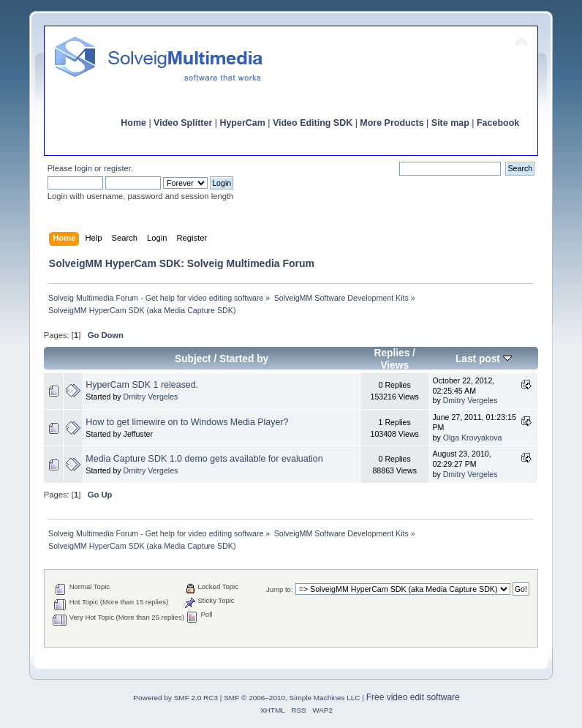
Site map (450, 123)
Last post (484, 359)
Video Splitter (183, 123)
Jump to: (280, 589)
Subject (193, 359)
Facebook (498, 123)
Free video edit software (413, 697)
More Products (392, 123)
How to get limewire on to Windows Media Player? (187, 422)
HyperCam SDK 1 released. (142, 385)
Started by (244, 359)
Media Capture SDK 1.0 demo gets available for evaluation (204, 459)
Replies (392, 353)
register (117, 168)
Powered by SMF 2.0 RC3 (175, 698)
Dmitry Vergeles (151, 397)
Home (133, 123)
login (83, 168)
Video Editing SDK (313, 123)
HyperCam (242, 123)
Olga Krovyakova (473, 438)
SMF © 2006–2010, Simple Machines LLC (292, 698)
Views (394, 365)
